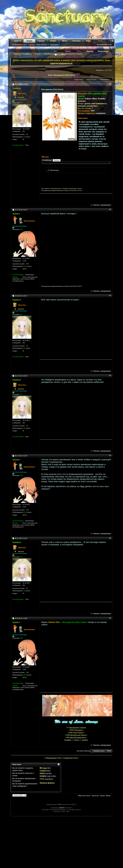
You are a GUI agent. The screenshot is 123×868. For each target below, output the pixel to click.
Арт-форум (27, 54)
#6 (110, 538)
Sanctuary (95, 795)
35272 (24, 269)
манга (79, 188)
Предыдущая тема (53, 758)
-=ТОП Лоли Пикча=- (76, 733)
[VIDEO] (43, 776)
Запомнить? (60, 55)
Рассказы (77, 41)
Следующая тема (70, 758)
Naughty (68, 740)
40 (23, 139)
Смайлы (43, 771)
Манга (65, 41)
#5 (110, 456)
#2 (110, 210)
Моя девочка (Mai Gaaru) (64, 75)
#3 (110, 296)
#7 (110, 618)
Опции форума (41, 45)
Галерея (41, 41)
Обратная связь (84, 795)
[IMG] (42, 773)
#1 (110, 84)
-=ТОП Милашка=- (76, 730)
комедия (82, 106)
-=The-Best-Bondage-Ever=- (76, 738)
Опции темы (79, 80)
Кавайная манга (51, 54)
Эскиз (77, 740)
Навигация (54, 45)
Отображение (104, 80)
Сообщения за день (19, 45)
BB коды (43, 768)
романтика (92, 106)
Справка (31, 45)
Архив (102, 795)
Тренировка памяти (78, 728)
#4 (110, 376)
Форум (29, 41)
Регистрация (103, 51)
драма (87, 103)
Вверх (109, 751)
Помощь (90, 51)
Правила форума (47, 783)
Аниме (53, 41)
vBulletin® (62, 808)
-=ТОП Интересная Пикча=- (76, 735)
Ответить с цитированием (101, 205)
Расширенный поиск (104, 44)
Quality (85, 740)
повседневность (99, 103)
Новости (18, 41)
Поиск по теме (91, 80)
